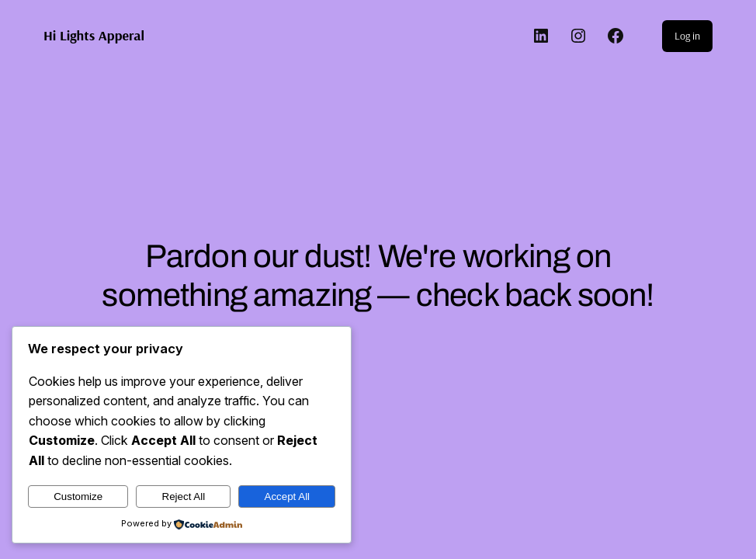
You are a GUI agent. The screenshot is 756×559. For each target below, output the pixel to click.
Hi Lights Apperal (94, 35)
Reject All (184, 497)
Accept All (288, 497)
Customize (78, 497)
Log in (687, 36)
